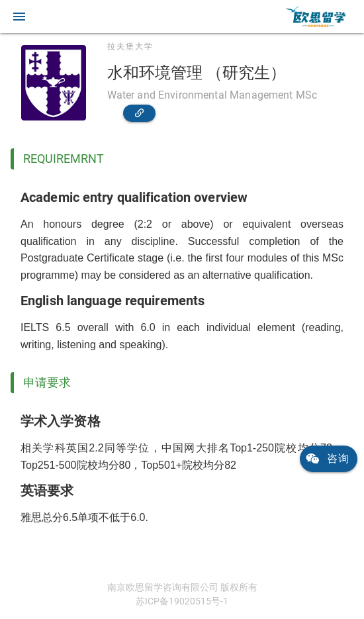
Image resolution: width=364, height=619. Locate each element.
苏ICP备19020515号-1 (182, 601)
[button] (19, 17)
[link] (316, 17)
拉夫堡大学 (130, 46)
